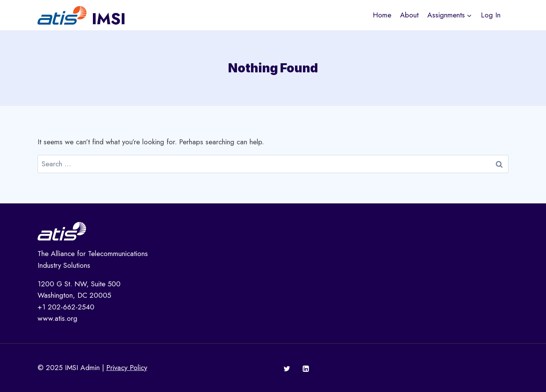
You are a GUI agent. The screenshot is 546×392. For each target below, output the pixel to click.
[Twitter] (287, 369)
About (409, 15)
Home (382, 15)
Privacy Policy (127, 368)
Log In (491, 15)
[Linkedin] (306, 369)
